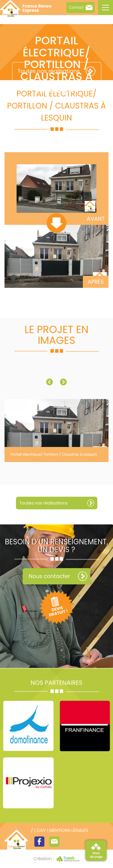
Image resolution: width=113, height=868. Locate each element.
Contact (76, 7)
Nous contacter (49, 576)
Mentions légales (69, 830)
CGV (41, 830)
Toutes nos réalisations (49, 71)
